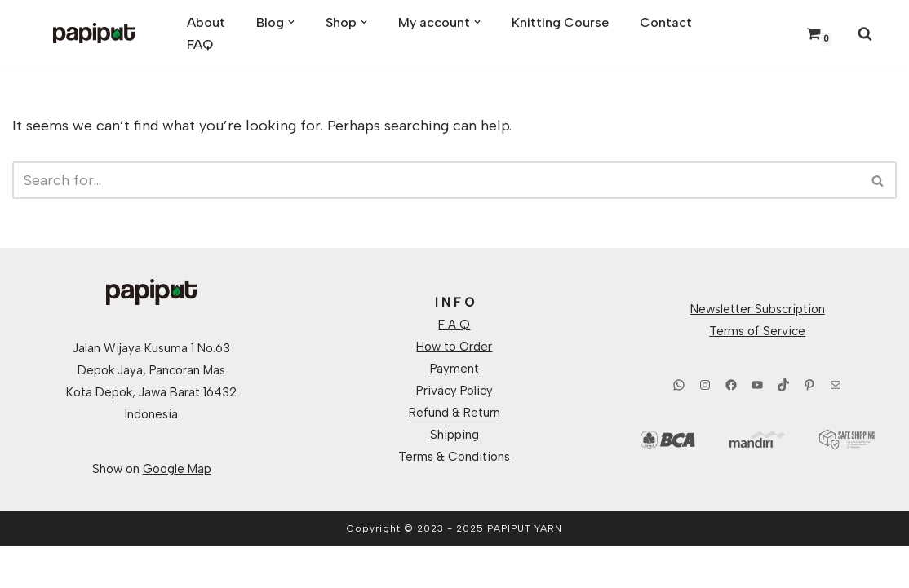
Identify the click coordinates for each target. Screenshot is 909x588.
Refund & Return (454, 413)
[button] (291, 22)
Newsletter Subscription (758, 309)
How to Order (454, 347)
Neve (29, 567)
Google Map (177, 469)
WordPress (178, 567)
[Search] (865, 33)
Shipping (454, 435)
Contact (666, 22)
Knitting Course (560, 22)
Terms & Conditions (454, 457)
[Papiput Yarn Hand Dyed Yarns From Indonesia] (94, 33)
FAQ (200, 44)
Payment (454, 369)
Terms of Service (757, 331)
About (206, 22)
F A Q (454, 325)
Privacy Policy (454, 391)
